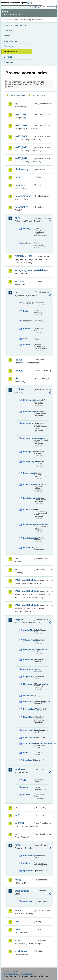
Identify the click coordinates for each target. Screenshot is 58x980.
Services (8, 57)
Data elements (11, 41)
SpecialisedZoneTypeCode (28, 730)
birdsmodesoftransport (28, 438)
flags (26, 311)
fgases (19, 360)
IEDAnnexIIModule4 (24, 605)
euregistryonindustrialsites (24, 270)
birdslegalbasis (28, 400)
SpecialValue (28, 738)
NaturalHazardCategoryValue (28, 702)
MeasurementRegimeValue (28, 684)
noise (18, 880)
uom (17, 929)
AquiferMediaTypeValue (28, 630)
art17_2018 (21, 158)
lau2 (17, 815)
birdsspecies (28, 452)
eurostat (20, 281)
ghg (17, 378)
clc (25, 780)
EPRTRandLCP (24, 256)
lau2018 (19, 823)
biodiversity (22, 169)
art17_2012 (21, 147)
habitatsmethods (28, 510)
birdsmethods (28, 423)
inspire (19, 619)
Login (35, 7)
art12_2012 (21, 115)
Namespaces (10, 62)
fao (17, 292)
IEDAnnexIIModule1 (24, 580)
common (20, 185)
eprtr (17, 218)
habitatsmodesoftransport (28, 525)
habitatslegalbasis (28, 485)
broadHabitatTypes (28, 856)
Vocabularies (10, 52)
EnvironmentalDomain (28, 660)
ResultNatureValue (28, 717)
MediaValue (28, 696)
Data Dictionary (25, 20)
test (17, 921)
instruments (28, 548)
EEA (16, 3)
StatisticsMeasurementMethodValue (28, 743)
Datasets (8, 30)
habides (19, 389)
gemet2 (19, 371)
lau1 (17, 807)
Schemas (8, 46)
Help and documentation (15, 25)
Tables (7, 36)
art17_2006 (21, 137)
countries (28, 901)
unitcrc (27, 345)
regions (27, 863)
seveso (19, 910)
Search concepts (39, 95)
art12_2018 (21, 126)
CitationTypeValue (28, 640)
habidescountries (28, 473)
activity (27, 229)
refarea (27, 329)
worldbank (21, 951)
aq (16, 104)
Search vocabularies (18, 95)
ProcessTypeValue (28, 709)
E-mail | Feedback (12, 971)
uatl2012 (27, 795)
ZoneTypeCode (28, 760)
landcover (21, 769)
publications (22, 891)
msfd (18, 845)
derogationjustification (28, 462)
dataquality (21, 207)
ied (16, 569)
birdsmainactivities (28, 412)
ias (16, 558)
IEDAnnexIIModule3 (24, 591)
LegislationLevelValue (28, 677)
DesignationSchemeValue (28, 650)
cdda (18, 177)
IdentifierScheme (28, 669)
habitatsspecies (28, 538)
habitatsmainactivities (28, 498)
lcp (16, 834)
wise (17, 940)
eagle (26, 787)
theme (26, 753)
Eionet (15, 20)
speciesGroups (28, 871)
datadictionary (23, 196)
